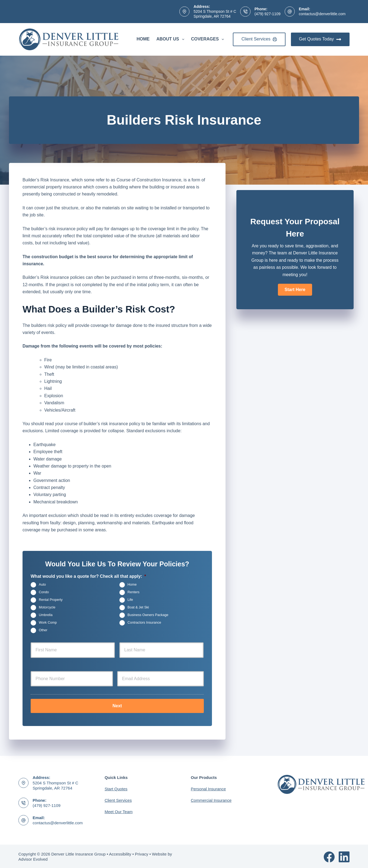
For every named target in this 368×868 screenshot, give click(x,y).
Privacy (142, 853)
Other (43, 630)
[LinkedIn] (344, 856)
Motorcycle (47, 607)
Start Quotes (116, 788)
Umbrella (46, 615)
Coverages (209, 39)
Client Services (259, 39)
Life (130, 600)
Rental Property (51, 600)
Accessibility (120, 853)
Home (143, 39)
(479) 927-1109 (268, 14)
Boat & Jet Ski (138, 607)
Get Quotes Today (320, 39)
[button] (295, 290)
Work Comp (48, 623)
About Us (171, 39)
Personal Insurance (208, 788)
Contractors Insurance (144, 623)
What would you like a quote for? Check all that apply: (88, 576)
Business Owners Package (148, 615)
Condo (44, 592)
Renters (134, 592)
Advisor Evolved (33, 858)
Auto (42, 585)
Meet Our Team (118, 811)
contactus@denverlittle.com (322, 14)
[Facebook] (329, 856)
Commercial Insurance (211, 799)
